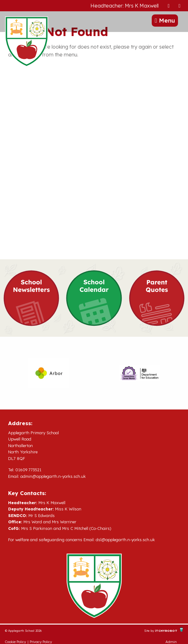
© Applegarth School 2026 (23, 631)
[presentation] (169, 5)
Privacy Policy (41, 642)
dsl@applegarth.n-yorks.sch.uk (125, 540)
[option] (49, 373)
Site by (150, 631)
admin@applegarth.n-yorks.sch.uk (53, 476)
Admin (171, 642)
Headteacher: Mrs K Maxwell (124, 6)
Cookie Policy (15, 642)
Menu (165, 20)
